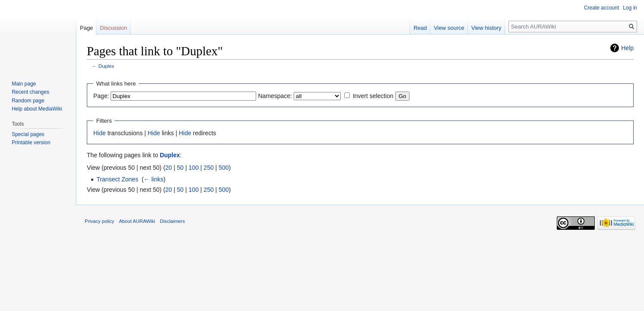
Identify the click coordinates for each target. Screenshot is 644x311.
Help (627, 48)
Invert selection (373, 96)
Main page (24, 84)
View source (449, 28)
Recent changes (30, 92)
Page (86, 28)
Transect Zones (117, 179)
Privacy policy (99, 221)
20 (169, 168)
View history (486, 28)
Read (420, 28)
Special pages (28, 134)
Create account (601, 8)
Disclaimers (172, 221)
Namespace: (275, 96)
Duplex (106, 66)
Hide (100, 133)
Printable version (31, 143)
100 (194, 168)
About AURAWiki (137, 221)
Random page (28, 101)
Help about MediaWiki (37, 109)
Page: (101, 96)
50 (181, 168)
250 (208, 168)
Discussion (113, 28)
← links (154, 179)
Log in (630, 8)
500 (224, 168)
